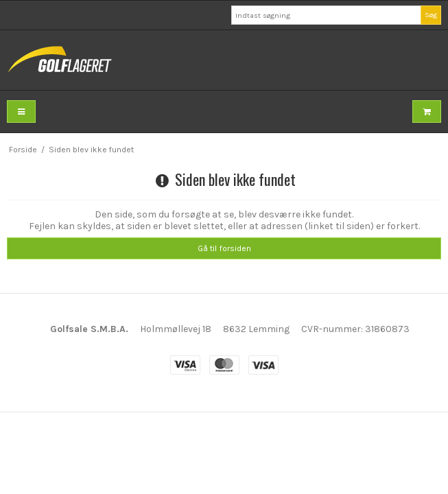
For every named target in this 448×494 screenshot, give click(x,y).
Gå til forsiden (224, 248)
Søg (431, 15)
